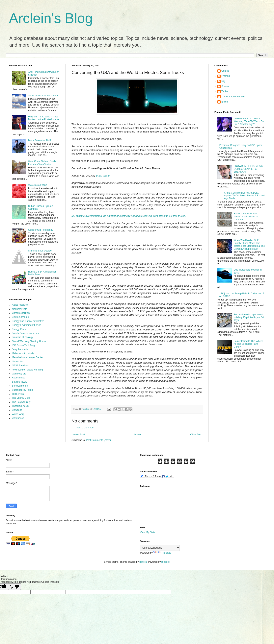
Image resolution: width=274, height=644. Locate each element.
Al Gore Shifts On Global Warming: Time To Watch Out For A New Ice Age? (249, 121)
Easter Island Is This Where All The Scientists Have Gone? (248, 344)
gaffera (143, 562)
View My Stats (148, 532)
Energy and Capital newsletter (28, 321)
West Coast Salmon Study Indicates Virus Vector (42, 163)
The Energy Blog (21, 398)
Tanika (225, 91)
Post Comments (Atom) (98, 440)
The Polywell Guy (21, 402)
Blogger (165, 562)
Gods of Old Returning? (41, 230)
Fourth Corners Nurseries (25, 333)
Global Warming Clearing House (29, 341)
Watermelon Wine (38, 185)
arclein (225, 102)
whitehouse (18, 418)
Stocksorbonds (20, 386)
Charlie (225, 71)
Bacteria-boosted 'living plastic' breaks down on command (246, 216)
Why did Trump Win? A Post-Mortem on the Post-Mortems (44, 118)
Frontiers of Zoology (23, 337)
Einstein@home (20, 317)
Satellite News (19, 382)
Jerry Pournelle (20, 349)
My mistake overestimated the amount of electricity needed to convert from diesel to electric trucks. (129, 216)
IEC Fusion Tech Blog (23, 345)
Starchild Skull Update (40, 251)
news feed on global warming (27, 370)
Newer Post (79, 435)
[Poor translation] (14, 587)
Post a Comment (85, 428)
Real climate (18, 378)
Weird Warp (18, 414)
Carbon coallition (21, 313)
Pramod (226, 76)
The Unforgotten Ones (233, 97)
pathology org (19, 374)
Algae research (20, 305)
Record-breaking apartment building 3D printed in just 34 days (249, 317)
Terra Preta (18, 394)
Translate (162, 553)
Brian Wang (103, 176)
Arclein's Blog (51, 18)
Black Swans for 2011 (40, 140)
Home (138, 435)
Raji (223, 81)
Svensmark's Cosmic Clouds (43, 96)
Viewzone (17, 410)
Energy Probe (19, 329)
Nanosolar (17, 362)
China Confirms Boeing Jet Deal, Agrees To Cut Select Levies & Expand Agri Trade (245, 196)
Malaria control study (23, 353)
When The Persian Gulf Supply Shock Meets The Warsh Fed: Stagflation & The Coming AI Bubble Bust (249, 245)
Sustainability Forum (23, 390)
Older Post (196, 435)
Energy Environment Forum (27, 325)
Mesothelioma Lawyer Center (27, 357)
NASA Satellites (20, 366)
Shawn (225, 86)
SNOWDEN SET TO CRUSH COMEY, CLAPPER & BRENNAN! (249, 169)
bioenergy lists (20, 309)
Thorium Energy (20, 406)
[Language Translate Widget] (160, 548)
